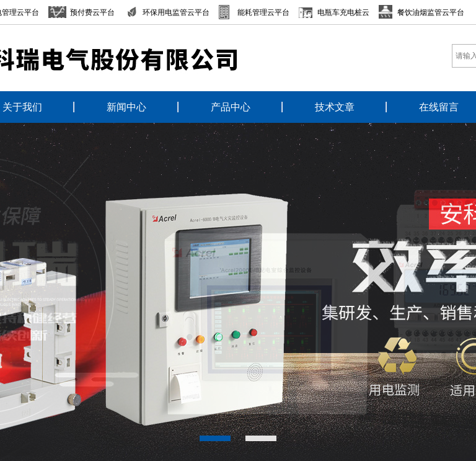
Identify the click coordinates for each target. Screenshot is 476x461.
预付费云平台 (92, 12)
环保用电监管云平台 (176, 12)
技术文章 (335, 107)
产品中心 (231, 107)
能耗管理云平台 (263, 12)
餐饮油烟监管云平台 (431, 12)
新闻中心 (126, 107)
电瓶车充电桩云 (343, 12)
